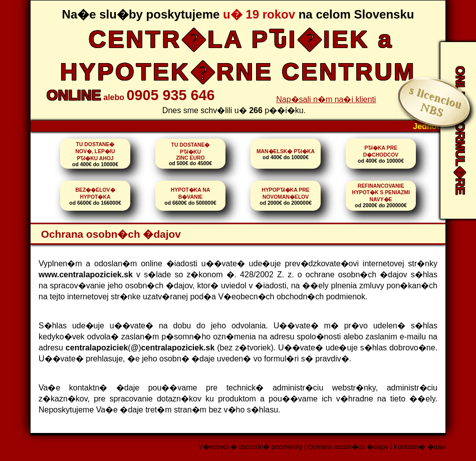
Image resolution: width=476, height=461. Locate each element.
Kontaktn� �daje (420, 447)
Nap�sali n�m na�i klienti (326, 99)
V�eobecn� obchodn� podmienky (251, 447)
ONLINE (74, 95)
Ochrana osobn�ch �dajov (348, 447)
